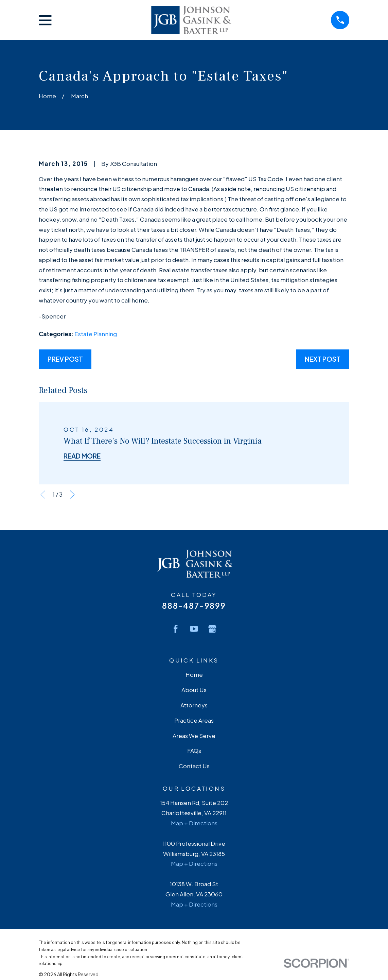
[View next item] (72, 495)
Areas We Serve (194, 736)
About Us (194, 690)
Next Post (323, 359)
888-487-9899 (194, 606)
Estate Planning (96, 334)
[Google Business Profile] (212, 629)
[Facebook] (176, 629)
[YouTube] (194, 629)
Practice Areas (194, 720)
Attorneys (194, 705)
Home (194, 674)
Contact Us (194, 766)
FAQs (194, 751)
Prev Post (65, 359)
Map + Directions (194, 823)
